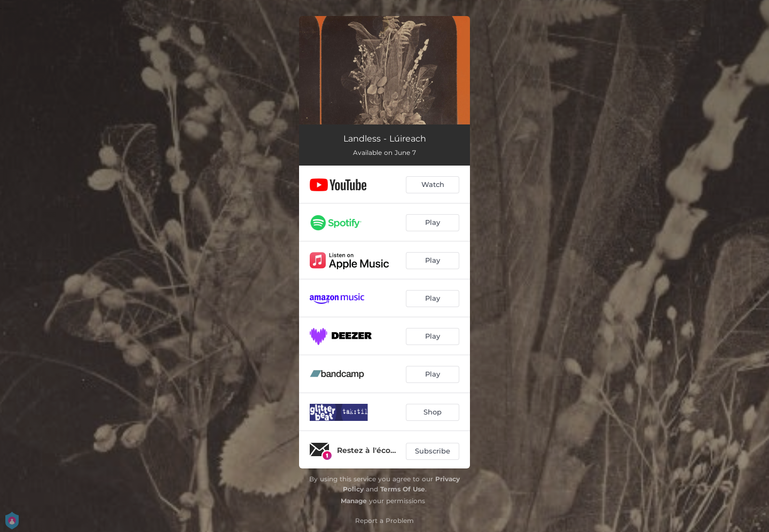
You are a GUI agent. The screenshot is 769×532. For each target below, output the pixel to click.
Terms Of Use (403, 489)
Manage (354, 501)
